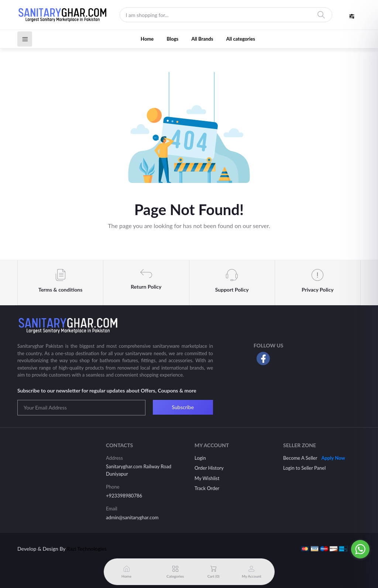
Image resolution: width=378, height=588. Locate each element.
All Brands (202, 39)
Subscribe (183, 407)
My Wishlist (207, 478)
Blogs (173, 39)
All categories (241, 39)
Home (147, 39)
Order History (209, 468)
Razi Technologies (87, 549)
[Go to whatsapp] (360, 549)
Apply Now (333, 458)
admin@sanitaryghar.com (132, 517)
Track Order (207, 488)
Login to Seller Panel (304, 468)
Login (200, 458)
